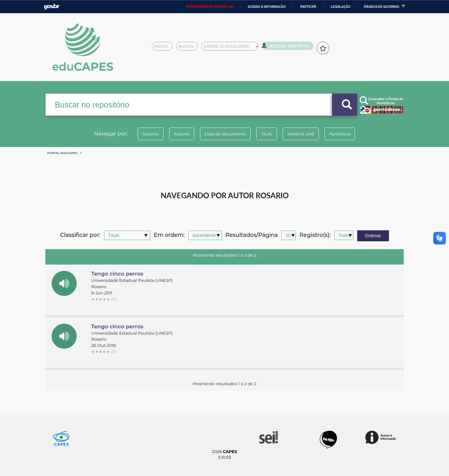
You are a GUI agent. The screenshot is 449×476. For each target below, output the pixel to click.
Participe (308, 7)
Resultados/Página (252, 235)
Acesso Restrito (287, 47)
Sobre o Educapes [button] (233, 48)
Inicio (164, 48)
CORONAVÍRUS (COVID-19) (210, 7)
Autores (176, 134)
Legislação (341, 7)
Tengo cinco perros (117, 274)
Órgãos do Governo (382, 7)
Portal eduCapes (62, 153)
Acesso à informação (267, 7)
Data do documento (223, 134)
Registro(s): (315, 235)
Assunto (141, 134)
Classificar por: (80, 235)
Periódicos (350, 134)
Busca (189, 48)
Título (269, 134)
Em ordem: (169, 235)
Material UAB (307, 134)
